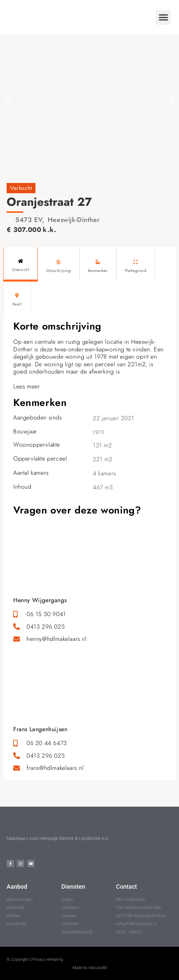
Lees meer (27, 386)
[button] (163, 17)
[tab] (21, 264)
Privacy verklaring (48, 959)
